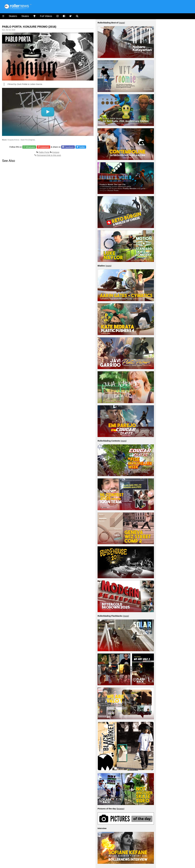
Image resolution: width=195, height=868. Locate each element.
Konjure (56, 152)
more (122, 23)
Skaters (13, 16)
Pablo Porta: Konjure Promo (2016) (29, 27)
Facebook (69, 147)
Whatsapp (30, 147)
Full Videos (46, 16)
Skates (25, 16)
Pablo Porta (44, 152)
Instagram (45, 147)
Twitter (82, 147)
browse (120, 809)
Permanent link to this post (49, 155)
